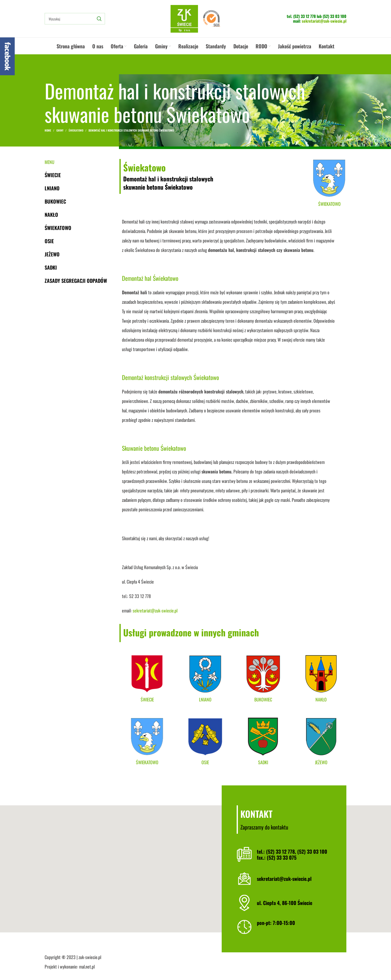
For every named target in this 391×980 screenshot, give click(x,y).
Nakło (51, 215)
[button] (195, 869)
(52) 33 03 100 (335, 16)
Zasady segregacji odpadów (76, 281)
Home (48, 130)
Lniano (52, 188)
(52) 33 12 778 (304, 16)
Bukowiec (55, 201)
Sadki (51, 267)
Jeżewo (52, 254)
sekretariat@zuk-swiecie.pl (324, 21)
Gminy (60, 130)
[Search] (75, 19)
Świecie (53, 175)
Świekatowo (76, 130)
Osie (49, 241)
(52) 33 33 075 (282, 857)
